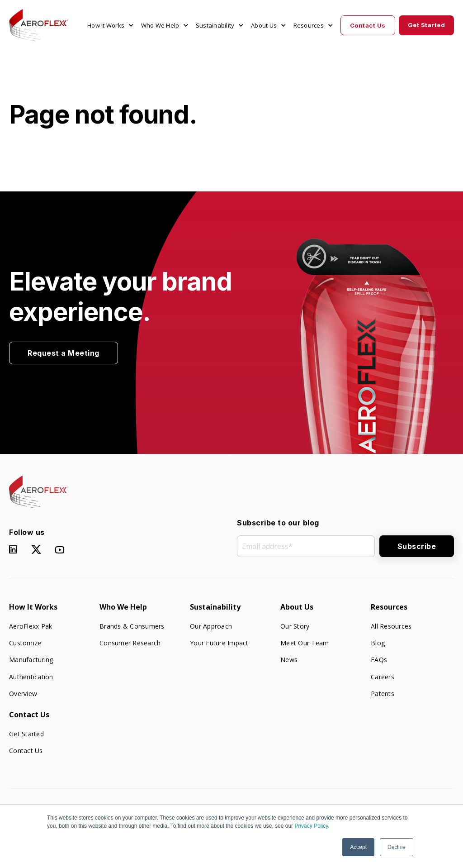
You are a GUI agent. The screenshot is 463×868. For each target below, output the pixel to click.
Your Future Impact (219, 643)
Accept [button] (358, 847)
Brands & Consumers (132, 626)
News (289, 660)
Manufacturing (31, 660)
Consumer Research (130, 643)
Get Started (427, 25)
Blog (378, 643)
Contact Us (368, 25)
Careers (383, 677)
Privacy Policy (311, 826)
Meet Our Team (305, 643)
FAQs (379, 660)
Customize (25, 643)
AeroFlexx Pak (31, 626)
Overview (23, 694)
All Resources (391, 626)
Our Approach (211, 626)
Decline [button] (397, 847)
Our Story (295, 626)
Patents (383, 694)
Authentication (31, 677)
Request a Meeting (64, 353)
